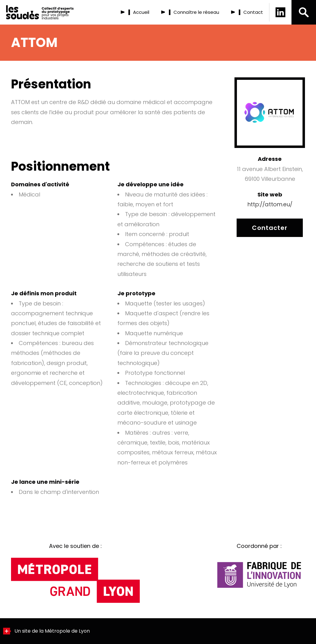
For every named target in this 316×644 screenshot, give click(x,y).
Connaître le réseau (196, 12)
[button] (304, 12)
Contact (253, 12)
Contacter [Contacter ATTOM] (270, 228)
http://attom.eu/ (270, 204)
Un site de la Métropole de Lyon (46, 631)
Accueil (141, 12)
